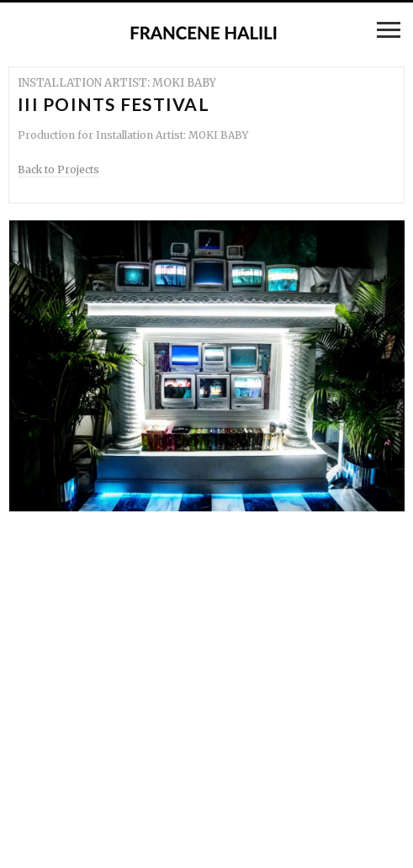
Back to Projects (58, 169)
